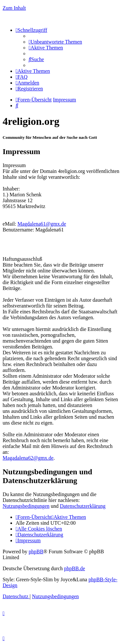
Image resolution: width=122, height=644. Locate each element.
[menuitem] (55, 42)
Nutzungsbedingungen (26, 506)
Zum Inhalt (14, 8)
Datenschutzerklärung (83, 506)
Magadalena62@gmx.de (28, 458)
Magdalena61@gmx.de (42, 224)
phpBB (36, 552)
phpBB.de (75, 568)
